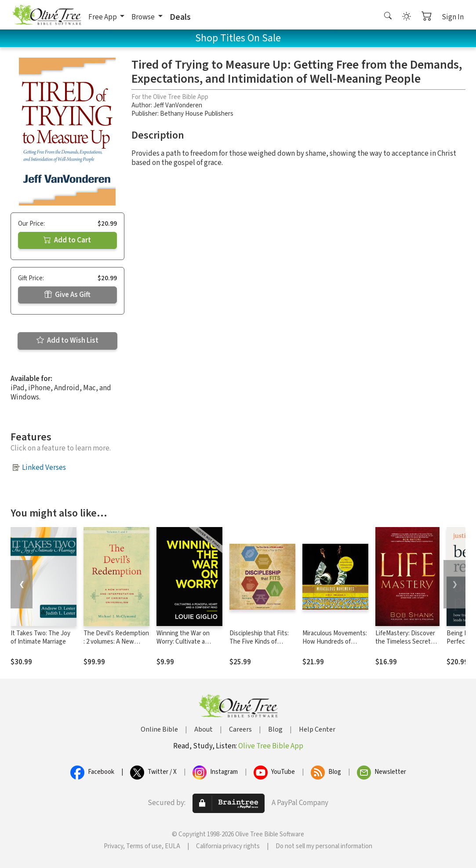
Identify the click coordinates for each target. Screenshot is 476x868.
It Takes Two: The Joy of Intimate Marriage (40, 637)
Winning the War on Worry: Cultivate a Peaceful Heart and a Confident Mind (185, 646)
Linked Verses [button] (44, 468)
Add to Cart (67, 240)
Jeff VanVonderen (178, 105)
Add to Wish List (67, 341)
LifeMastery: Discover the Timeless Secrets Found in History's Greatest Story (405, 646)
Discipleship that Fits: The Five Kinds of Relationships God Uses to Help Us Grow (262, 646)
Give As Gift (67, 295)
